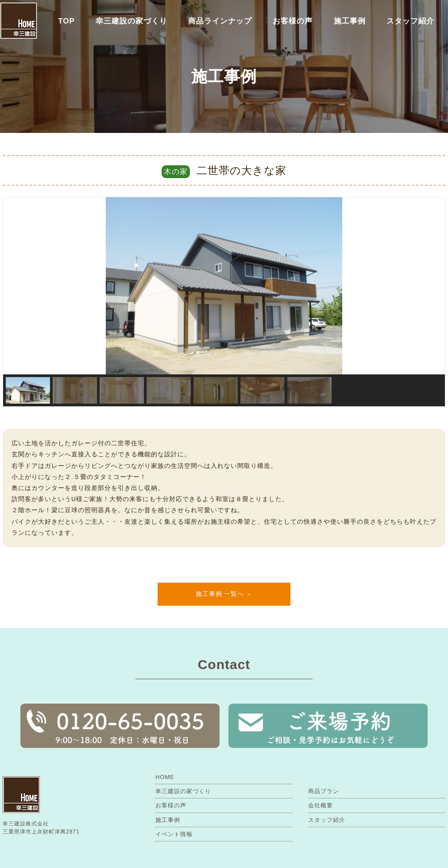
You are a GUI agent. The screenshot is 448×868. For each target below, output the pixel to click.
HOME (165, 777)
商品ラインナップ (220, 21)
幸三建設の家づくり (131, 21)
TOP (66, 21)
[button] (17, 286)
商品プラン (324, 791)
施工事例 (350, 21)
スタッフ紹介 (410, 21)
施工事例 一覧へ (220, 594)
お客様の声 (293, 21)
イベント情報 (174, 834)
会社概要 (321, 805)
